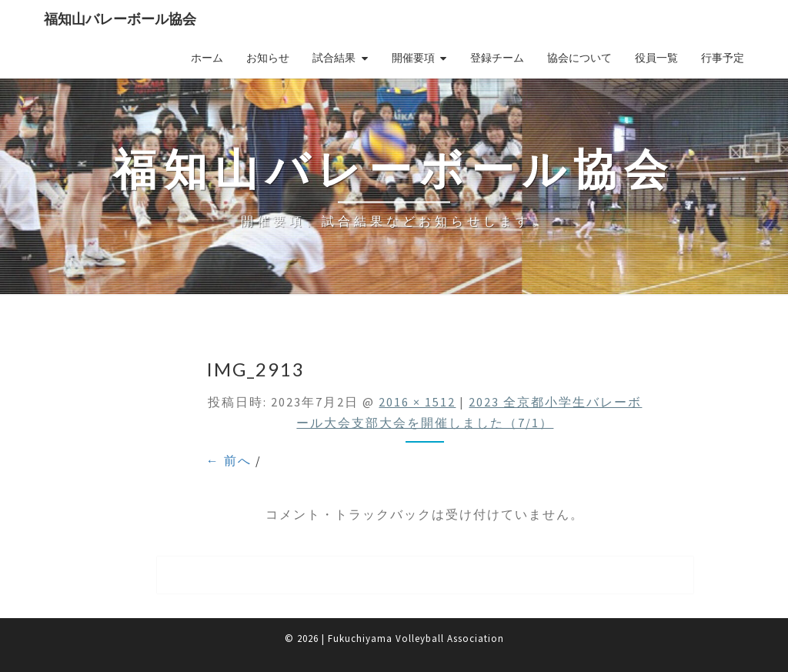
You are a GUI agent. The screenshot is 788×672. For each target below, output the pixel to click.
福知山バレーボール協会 (120, 19)
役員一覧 (656, 58)
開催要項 (413, 58)
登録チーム (497, 58)
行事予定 (723, 58)
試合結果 (334, 58)
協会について (579, 58)
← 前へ (229, 460)
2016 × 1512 (417, 402)
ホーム (207, 58)
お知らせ (268, 58)
